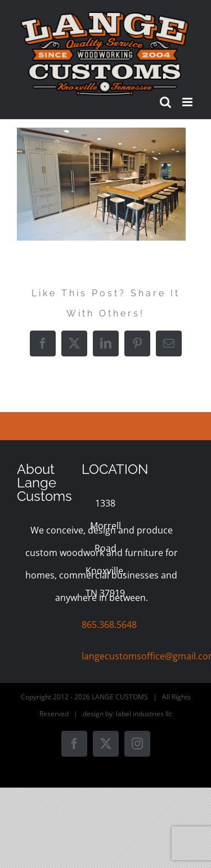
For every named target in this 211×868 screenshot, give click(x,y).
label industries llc (144, 714)
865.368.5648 (109, 625)
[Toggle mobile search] (165, 102)
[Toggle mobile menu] (188, 102)
